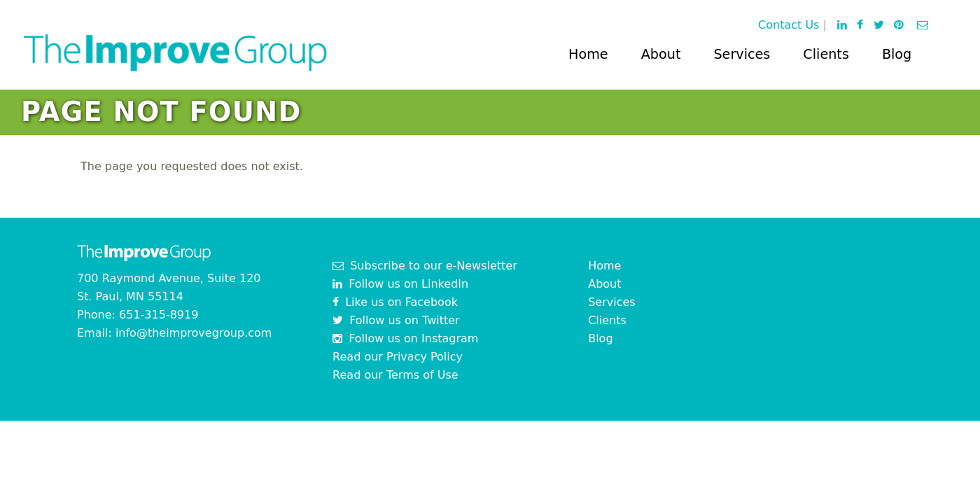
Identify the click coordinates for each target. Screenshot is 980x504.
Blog (897, 54)
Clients (826, 54)
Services (742, 54)
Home (588, 54)
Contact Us (789, 25)
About (661, 54)
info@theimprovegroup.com (194, 333)
